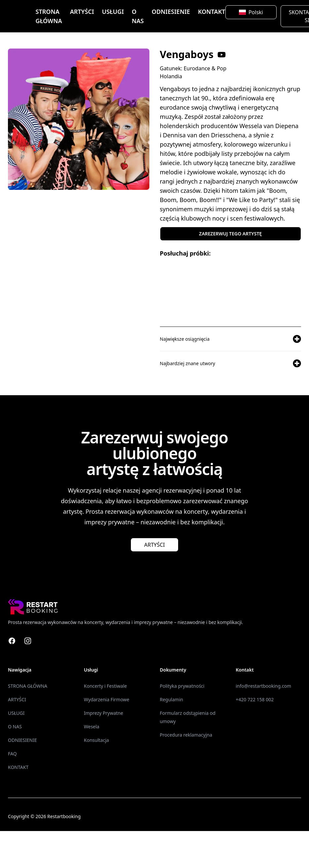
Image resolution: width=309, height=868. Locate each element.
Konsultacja (97, 740)
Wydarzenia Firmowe (107, 699)
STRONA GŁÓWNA (49, 16)
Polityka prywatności (182, 686)
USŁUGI (113, 12)
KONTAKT (212, 12)
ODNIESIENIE (171, 12)
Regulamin (172, 699)
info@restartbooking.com (263, 686)
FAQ (12, 754)
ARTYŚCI (82, 12)
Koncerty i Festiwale (105, 686)
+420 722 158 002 (255, 699)
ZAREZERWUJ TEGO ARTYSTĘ (230, 234)
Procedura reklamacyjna (186, 735)
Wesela (92, 727)
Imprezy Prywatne (104, 713)
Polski (251, 12)
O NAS (138, 16)
